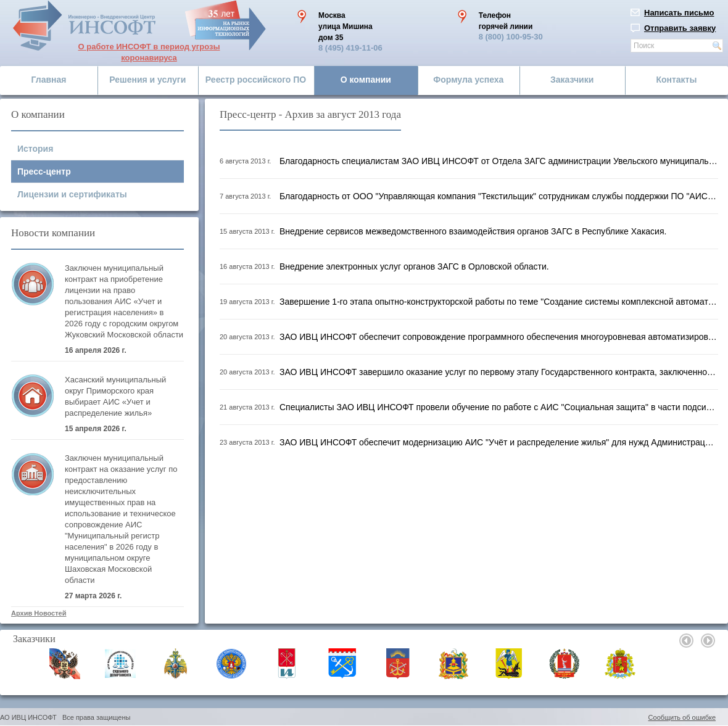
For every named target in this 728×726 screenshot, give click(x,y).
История (35, 149)
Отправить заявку (680, 28)
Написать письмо (679, 13)
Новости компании (53, 233)
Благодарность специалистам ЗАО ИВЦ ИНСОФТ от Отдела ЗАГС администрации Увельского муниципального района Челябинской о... (499, 161)
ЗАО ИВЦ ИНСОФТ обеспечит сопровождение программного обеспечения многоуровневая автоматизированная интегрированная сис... (499, 337)
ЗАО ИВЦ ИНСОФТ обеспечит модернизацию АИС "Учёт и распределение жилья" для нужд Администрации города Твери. (499, 442)
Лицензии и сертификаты (72, 194)
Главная (49, 80)
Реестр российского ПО (256, 80)
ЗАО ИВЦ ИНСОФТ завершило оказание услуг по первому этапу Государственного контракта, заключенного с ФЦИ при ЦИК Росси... (499, 372)
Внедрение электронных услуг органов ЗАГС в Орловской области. (414, 266)
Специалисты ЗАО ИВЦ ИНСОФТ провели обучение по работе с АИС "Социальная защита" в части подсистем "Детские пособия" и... (499, 407)
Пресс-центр (44, 171)
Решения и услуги (147, 80)
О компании (366, 80)
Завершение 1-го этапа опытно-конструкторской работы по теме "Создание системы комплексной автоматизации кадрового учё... (499, 302)
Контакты (676, 80)
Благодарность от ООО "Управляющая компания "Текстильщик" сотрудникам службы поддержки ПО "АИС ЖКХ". (499, 196)
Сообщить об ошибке (682, 717)
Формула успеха (468, 80)
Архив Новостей (39, 613)
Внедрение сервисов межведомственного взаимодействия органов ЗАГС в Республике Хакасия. (477, 231)
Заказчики (572, 80)
